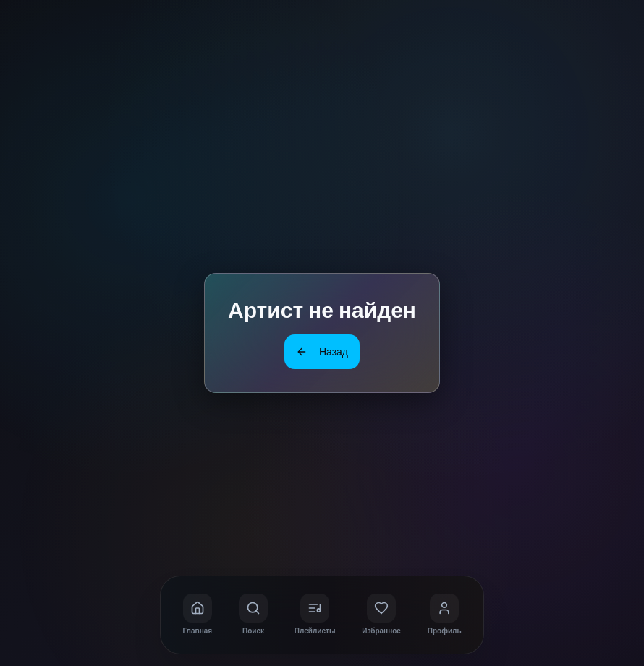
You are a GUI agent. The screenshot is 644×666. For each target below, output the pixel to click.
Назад (322, 351)
